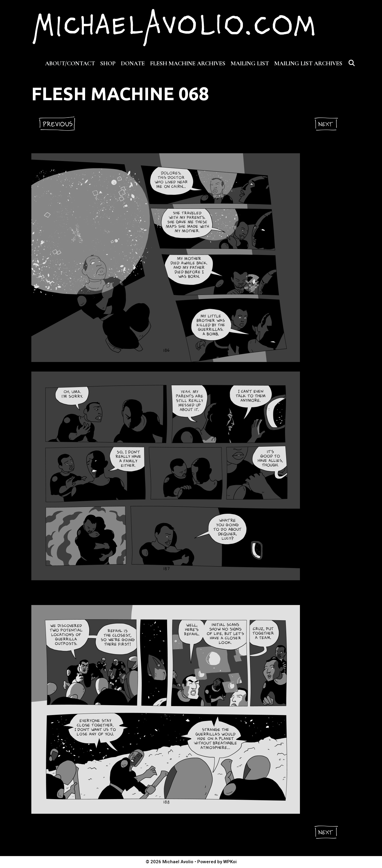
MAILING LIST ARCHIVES (308, 64)
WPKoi (230, 862)
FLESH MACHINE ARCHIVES (188, 64)
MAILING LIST (250, 64)
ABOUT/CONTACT (70, 64)
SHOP (108, 64)
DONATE (133, 64)
